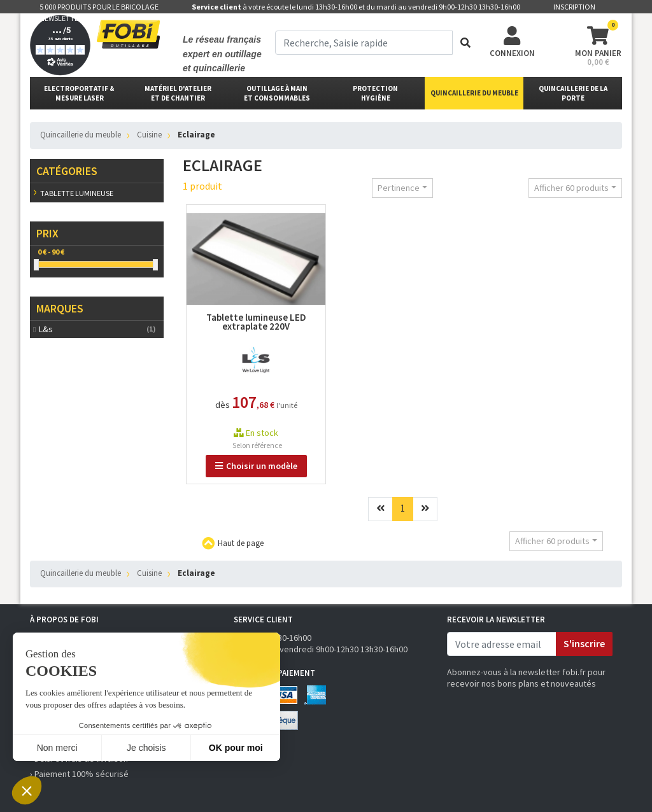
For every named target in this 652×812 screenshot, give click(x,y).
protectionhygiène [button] (375, 93)
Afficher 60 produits (571, 188)
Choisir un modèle (256, 466)
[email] (502, 644)
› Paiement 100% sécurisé (79, 774)
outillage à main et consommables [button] (277, 93)
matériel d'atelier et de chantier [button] (178, 93)
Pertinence (399, 188)
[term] (364, 43)
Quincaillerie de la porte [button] (573, 93)
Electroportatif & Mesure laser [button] (79, 93)
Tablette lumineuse (77, 193)
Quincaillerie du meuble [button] (474, 93)
